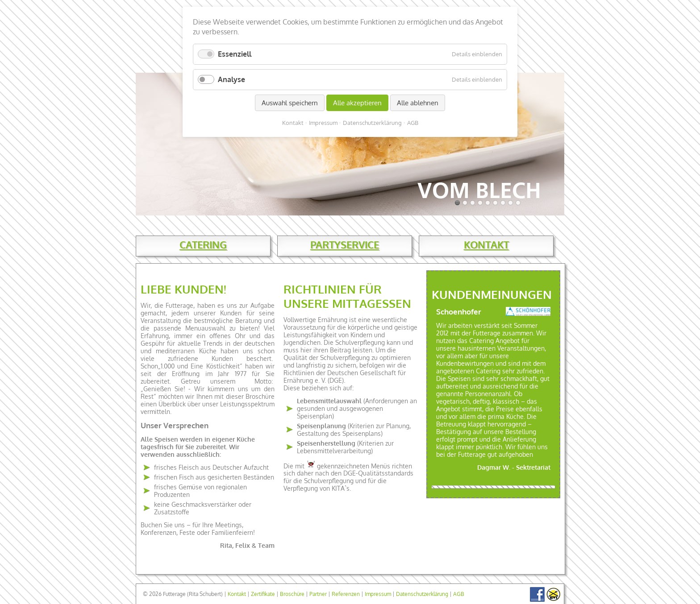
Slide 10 (518, 203)
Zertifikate (263, 594)
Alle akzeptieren (357, 103)
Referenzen (346, 594)
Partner (318, 594)
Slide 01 (457, 203)
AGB (459, 594)
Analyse (231, 79)
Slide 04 (473, 203)
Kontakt (237, 594)
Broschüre (292, 594)
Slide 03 (465, 203)
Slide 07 (495, 203)
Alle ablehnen (418, 103)
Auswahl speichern (290, 103)
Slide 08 (503, 203)
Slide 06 (488, 203)
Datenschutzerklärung (422, 594)
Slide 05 (480, 203)
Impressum (378, 594)
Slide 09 (510, 203)
